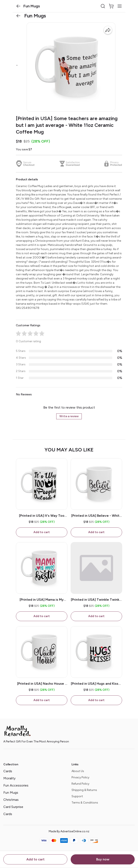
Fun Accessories (16, 785)
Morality (9, 778)
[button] (18, 6)
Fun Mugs (11, 793)
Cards (8, 771)
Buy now (103, 859)
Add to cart (35, 859)
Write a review (69, 416)
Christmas (11, 800)
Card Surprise (13, 807)
